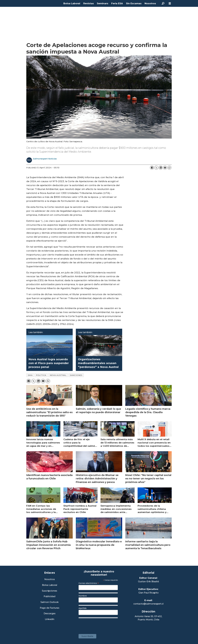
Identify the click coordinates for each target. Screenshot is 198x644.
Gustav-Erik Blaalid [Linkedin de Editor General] (148, 581)
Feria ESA (117, 3)
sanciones (76, 375)
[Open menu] (170, 3)
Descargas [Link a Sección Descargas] (50, 614)
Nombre (83, 596)
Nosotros (150, 3)
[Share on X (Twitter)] (156, 168)
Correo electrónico (89, 583)
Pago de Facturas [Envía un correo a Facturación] (50, 608)
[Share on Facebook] (152, 168)
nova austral (58, 375)
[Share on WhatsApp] (169, 168)
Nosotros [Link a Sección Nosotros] (50, 579)
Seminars (103, 3)
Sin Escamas (134, 3)
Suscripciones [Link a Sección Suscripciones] (49, 591)
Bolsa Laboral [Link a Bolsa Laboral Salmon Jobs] (50, 585)
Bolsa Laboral (72, 3)
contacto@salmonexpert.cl (148, 604)
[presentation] (99, 625)
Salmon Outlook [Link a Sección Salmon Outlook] (50, 602)
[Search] (163, 3)
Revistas (89, 3)
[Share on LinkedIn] (161, 168)
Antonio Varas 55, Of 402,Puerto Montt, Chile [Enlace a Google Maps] (148, 618)
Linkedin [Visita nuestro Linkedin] (50, 619)
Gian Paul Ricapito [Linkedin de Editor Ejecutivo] (148, 593)
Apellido (83, 608)
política (41, 375)
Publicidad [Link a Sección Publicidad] (49, 597)
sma (30, 375)
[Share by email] (165, 168)
